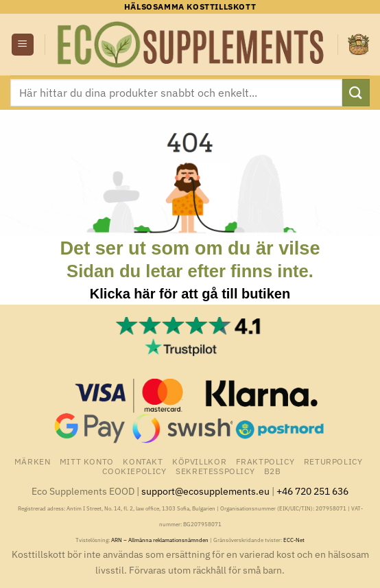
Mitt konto (87, 461)
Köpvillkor (199, 461)
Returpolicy (333, 461)
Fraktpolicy (265, 461)
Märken (33, 461)
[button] (23, 45)
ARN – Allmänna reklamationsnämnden (160, 540)
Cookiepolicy (134, 471)
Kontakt (143, 461)
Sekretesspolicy (215, 471)
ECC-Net (294, 540)
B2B (273, 471)
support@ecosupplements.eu (205, 491)
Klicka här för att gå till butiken (190, 294)
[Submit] (356, 92)
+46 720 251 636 (312, 491)
